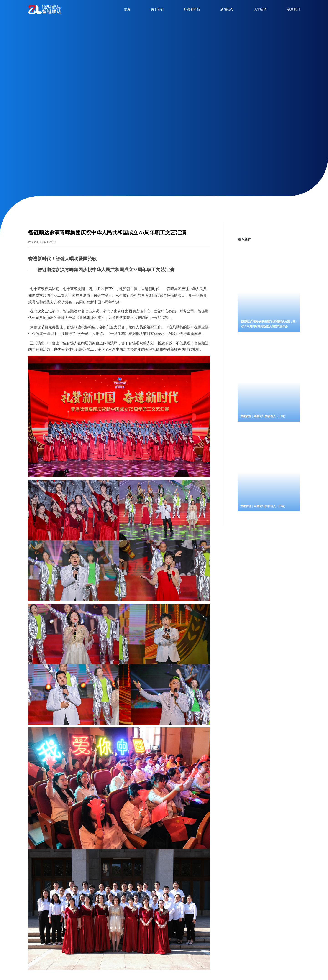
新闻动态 (227, 9)
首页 (127, 9)
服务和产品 (192, 9)
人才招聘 (260, 9)
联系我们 (293, 9)
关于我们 (157, 9)
